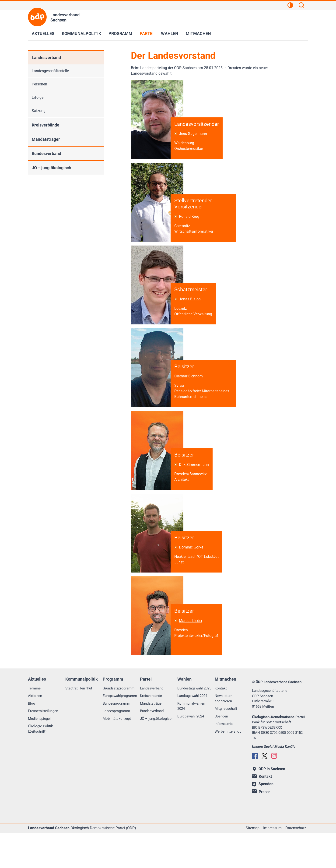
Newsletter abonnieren (223, 734)
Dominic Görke (193, 578)
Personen (39, 84)
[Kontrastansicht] (290, 6)
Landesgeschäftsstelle (50, 71)
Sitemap (253, 863)
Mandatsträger (46, 139)
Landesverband (46, 58)
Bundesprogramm (116, 739)
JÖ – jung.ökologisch (51, 168)
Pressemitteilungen (43, 746)
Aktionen (35, 731)
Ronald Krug (191, 227)
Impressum (272, 863)
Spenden (221, 752)
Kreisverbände (45, 125)
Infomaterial (224, 759)
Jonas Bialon (192, 314)
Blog (31, 739)
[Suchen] (301, 6)
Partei (147, 33)
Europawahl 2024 (191, 752)
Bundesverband (46, 153)
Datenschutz (296, 863)
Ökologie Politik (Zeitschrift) (40, 764)
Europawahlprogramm (120, 731)
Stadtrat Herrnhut (79, 724)
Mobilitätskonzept (117, 754)
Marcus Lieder (193, 656)
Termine (34, 724)
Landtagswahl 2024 (192, 731)
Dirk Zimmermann (196, 490)
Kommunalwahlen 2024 (191, 741)
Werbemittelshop (228, 767)
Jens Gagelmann (195, 139)
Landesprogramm (116, 746)
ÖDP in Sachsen (269, 804)
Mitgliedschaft (226, 744)
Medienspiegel (39, 754)
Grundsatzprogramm (119, 724)
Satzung (39, 111)
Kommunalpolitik (81, 33)
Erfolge (38, 97)
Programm (120, 33)
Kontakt (221, 724)
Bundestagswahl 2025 (194, 724)
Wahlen (170, 33)
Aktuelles (43, 33)
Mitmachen (198, 33)
